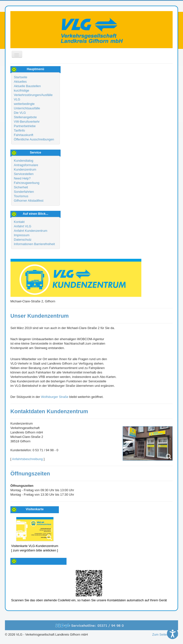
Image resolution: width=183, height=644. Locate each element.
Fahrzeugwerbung (27, 183)
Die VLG (20, 113)
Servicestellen (24, 174)
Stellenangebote (25, 117)
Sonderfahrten (24, 192)
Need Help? (22, 178)
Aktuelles (20, 82)
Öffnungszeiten (30, 474)
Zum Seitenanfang (165, 634)
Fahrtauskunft (23, 135)
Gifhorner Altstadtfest (29, 201)
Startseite (21, 77)
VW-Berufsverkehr (27, 122)
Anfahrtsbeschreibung (27, 459)
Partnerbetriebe (25, 126)
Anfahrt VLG (23, 226)
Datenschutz (23, 240)
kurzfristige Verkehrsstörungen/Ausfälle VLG (33, 95)
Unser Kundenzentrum (40, 316)
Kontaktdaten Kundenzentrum (49, 411)
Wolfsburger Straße (55, 397)
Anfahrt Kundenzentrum (31, 231)
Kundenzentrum (25, 169)
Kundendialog (23, 161)
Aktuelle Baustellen (27, 86)
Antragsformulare (26, 165)
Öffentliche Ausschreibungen (34, 139)
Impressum (22, 235)
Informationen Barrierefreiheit (34, 244)
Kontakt (19, 222)
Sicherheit (21, 187)
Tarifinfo (19, 130)
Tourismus (21, 196)
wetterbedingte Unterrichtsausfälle (27, 106)
